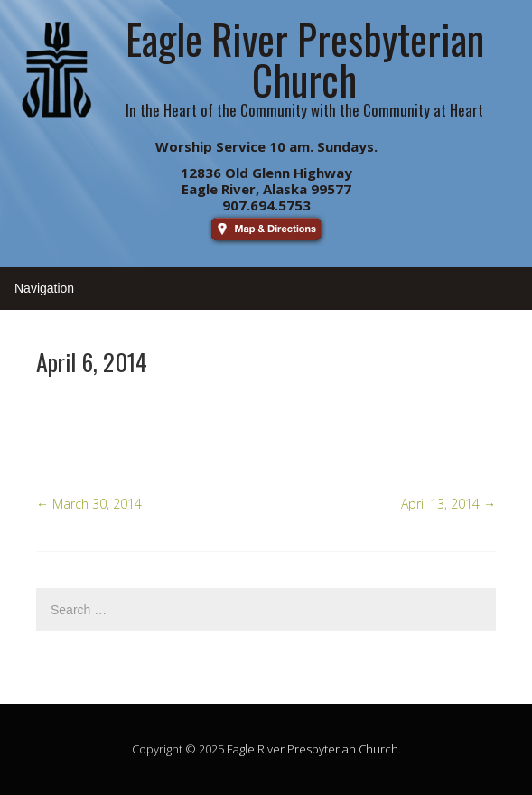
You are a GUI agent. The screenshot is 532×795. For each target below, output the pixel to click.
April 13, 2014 (448, 504)
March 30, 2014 (89, 504)
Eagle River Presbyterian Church (313, 749)
